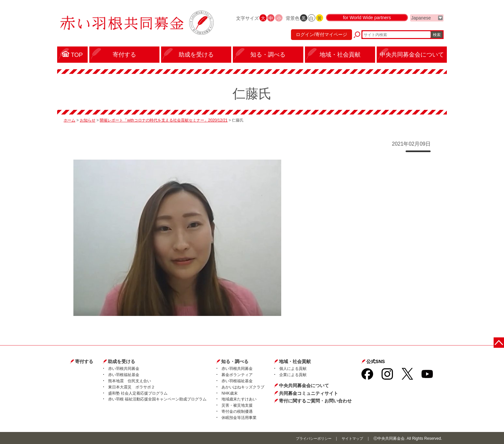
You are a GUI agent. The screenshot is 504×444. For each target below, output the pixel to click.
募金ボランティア (237, 374)
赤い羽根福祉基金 (124, 374)
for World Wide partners (367, 23)
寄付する (84, 361)
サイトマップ (351, 438)
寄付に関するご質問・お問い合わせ (315, 400)
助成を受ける (121, 361)
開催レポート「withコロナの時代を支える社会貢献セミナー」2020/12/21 (164, 120)
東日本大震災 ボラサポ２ (132, 386)
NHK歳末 (229, 393)
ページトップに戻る (500, 341)
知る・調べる (235, 361)
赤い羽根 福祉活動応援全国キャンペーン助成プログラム (157, 399)
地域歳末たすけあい (239, 399)
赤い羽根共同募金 (124, 368)
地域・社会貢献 (295, 361)
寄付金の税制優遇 (237, 411)
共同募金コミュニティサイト (309, 393)
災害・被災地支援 (237, 405)
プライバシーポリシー (310, 438)
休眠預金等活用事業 (239, 417)
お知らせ (88, 120)
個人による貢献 (293, 368)
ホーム (69, 120)
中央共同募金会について (304, 385)
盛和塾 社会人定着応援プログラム (138, 393)
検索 (437, 37)
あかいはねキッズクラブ (243, 386)
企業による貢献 (293, 374)
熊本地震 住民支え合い (130, 380)
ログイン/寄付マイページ (318, 37)
